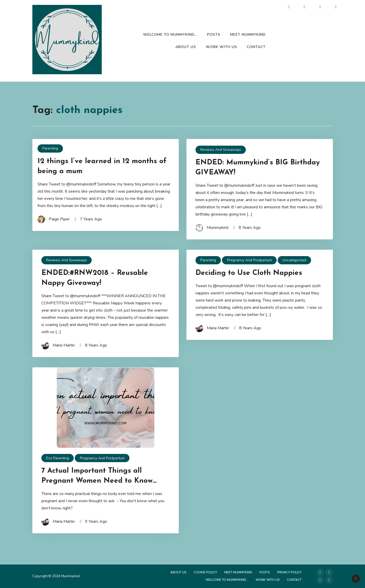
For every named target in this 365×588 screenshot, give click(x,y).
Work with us (221, 47)
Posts (214, 35)
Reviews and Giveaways (221, 150)
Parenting (50, 148)
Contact (256, 47)
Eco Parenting (58, 458)
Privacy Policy (289, 572)
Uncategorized (294, 260)
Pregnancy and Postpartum (249, 260)
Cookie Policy (205, 572)
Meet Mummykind (248, 35)
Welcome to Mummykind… (170, 35)
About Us (186, 47)
